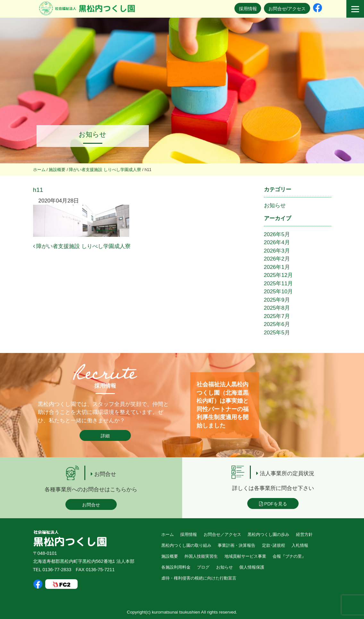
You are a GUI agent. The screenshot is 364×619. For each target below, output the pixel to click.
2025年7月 (277, 316)
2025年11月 (279, 284)
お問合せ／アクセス (222, 534)
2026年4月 (277, 242)
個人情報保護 (252, 567)
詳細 (105, 436)
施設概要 (170, 556)
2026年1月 (277, 267)
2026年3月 (277, 251)
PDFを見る (273, 504)
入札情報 (300, 545)
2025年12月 (279, 275)
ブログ (203, 567)
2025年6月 (277, 324)
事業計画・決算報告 (237, 545)
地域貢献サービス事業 (245, 556)
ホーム (168, 534)
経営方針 (304, 534)
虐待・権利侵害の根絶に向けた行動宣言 (199, 578)
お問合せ (91, 505)
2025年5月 (277, 333)
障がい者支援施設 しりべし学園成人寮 (82, 246)
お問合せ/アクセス (287, 9)
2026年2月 (277, 259)
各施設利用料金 (176, 567)
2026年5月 (277, 234)
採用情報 (248, 9)
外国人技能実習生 (201, 556)
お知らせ (275, 206)
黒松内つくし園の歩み (268, 534)
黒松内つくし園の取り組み (186, 545)
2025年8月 (277, 308)
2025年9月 (277, 300)
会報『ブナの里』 (289, 556)
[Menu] (355, 9)
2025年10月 (279, 292)
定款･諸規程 (274, 545)
